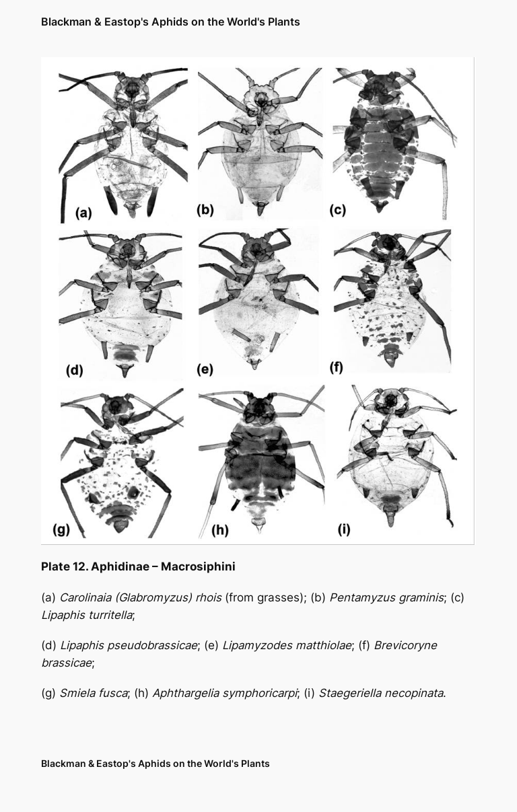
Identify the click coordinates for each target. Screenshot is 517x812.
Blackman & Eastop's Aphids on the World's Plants (171, 22)
